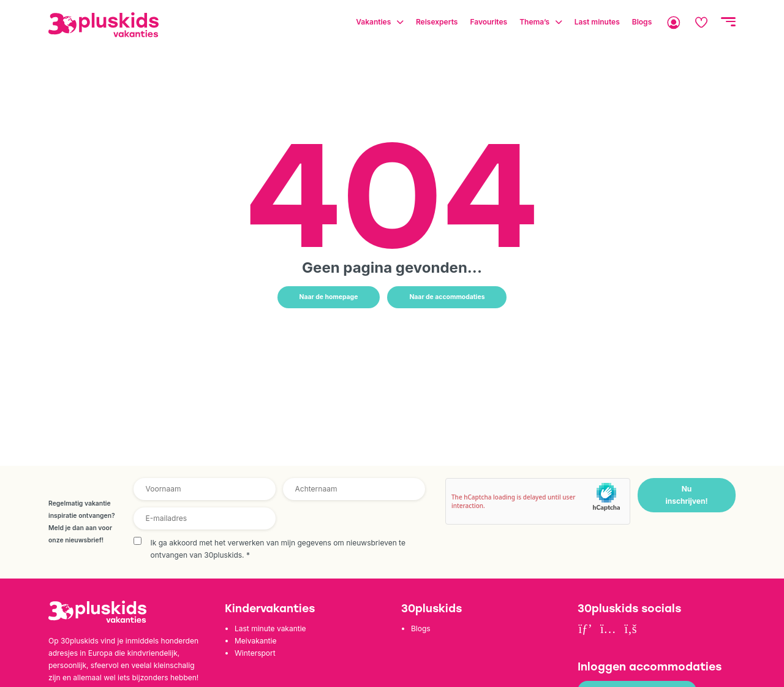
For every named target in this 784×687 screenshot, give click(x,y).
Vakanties (373, 22)
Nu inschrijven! (686, 495)
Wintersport (255, 653)
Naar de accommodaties (447, 297)
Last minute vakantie (270, 628)
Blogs (642, 22)
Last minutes (597, 22)
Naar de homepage (329, 297)
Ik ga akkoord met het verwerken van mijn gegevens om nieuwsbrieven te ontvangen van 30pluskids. (278, 549)
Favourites (488, 22)
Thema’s (534, 22)
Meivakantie (255, 641)
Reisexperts (437, 22)
